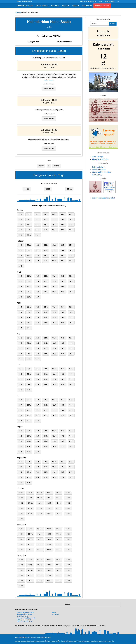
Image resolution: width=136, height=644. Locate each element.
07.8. (71, 431)
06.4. (63, 307)
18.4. (46, 317)
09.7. (29, 405)
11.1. (46, 219)
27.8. (63, 446)
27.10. (40, 514)
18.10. (68, 503)
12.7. (54, 405)
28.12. (49, 581)
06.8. (63, 431)
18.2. (46, 256)
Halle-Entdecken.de (24, 2)
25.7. (46, 415)
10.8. (37, 436)
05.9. (54, 462)
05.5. (54, 338)
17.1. (37, 225)
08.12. (30, 565)
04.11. (49, 529)
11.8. (46, 436)
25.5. (46, 354)
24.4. (37, 323)
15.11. (40, 539)
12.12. (68, 565)
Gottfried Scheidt (98, 167)
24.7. (37, 415)
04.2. (46, 245)
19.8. (54, 441)
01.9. (20, 462)
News (54, 612)
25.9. (46, 477)
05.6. (54, 369)
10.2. (37, 250)
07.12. (21, 565)
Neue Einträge (97, 157)
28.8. (71, 446)
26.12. (30, 581)
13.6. (63, 374)
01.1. (20, 214)
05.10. (58, 493)
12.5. (54, 343)
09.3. (29, 281)
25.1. (46, 230)
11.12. (58, 565)
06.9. (63, 462)
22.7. (20, 415)
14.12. (30, 570)
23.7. (29, 415)
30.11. (68, 550)
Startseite (18, 13)
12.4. (54, 312)
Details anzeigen (49, 89)
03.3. (37, 276)
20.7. (63, 410)
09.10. (40, 498)
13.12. (21, 570)
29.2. (20, 266)
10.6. (37, 374)
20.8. (63, 441)
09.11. (40, 534)
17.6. (37, 379)
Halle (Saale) (97, 175)
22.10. (49, 508)
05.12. (58, 560)
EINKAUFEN (55, 6)
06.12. (68, 560)
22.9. (20, 477)
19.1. (54, 225)
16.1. (29, 225)
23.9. (29, 477)
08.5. (20, 343)
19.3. (54, 287)
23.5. (29, 354)
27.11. (40, 550)
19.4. (54, 317)
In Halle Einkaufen (99, 170)
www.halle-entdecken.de (23, 637)
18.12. (68, 570)
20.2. (63, 256)
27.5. (63, 354)
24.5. (37, 354)
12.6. (54, 374)
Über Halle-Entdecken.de (88, 2)
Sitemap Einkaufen (54, 641)
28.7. (71, 415)
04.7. (46, 400)
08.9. (20, 467)
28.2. (71, 261)
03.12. (40, 560)
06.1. (63, 214)
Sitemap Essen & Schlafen (41, 641)
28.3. (71, 292)
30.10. (68, 514)
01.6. (20, 369)
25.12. (21, 581)
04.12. (49, 560)
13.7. (63, 405)
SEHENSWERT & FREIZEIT (25, 6)
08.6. (20, 374)
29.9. (20, 483)
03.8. (37, 431)
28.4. (71, 323)
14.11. (30, 539)
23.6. (29, 385)
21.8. (71, 441)
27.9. (63, 477)
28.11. (49, 550)
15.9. (20, 472)
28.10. (49, 514)
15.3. (20, 287)
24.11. (68, 544)
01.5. (20, 338)
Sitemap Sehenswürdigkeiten (24, 641)
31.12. (21, 586)
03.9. (37, 462)
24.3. (37, 292)
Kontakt (49, 637)
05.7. (54, 400)
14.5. (71, 343)
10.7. (37, 405)
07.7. (71, 400)
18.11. (68, 539)
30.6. (29, 390)
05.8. (54, 431)
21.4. (71, 317)
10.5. (37, 343)
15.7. (20, 410)
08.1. (20, 219)
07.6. (71, 369)
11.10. (58, 498)
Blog (101, 2)
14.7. (71, 405)
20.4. (63, 317)
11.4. (46, 312)
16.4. (29, 317)
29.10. (58, 514)
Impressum (56, 614)
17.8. (37, 441)
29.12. (58, 581)
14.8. (71, 436)
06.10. (68, 493)
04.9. (46, 462)
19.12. (21, 575)
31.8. (37, 452)
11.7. (46, 405)
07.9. (71, 462)
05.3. (54, 276)
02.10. (30, 493)
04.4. (46, 307)
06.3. (63, 276)
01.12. (21, 560)
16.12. (49, 570)
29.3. (20, 297)
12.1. (54, 219)
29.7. (20, 421)
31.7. (37, 421)
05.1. (54, 214)
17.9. (37, 472)
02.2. (29, 245)
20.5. (63, 348)
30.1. (29, 235)
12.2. (54, 250)
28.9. (71, 477)
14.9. (71, 467)
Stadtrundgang (110, 2)
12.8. (54, 436)
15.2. (20, 256)
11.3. (46, 281)
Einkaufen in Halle (22, 616)
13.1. (63, 219)
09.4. (29, 312)
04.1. (46, 214)
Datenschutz (35, 637)
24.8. (37, 446)
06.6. (63, 369)
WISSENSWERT (87, 6)
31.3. (37, 297)
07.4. (71, 307)
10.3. (37, 281)
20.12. (30, 575)
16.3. (29, 287)
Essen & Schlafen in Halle (25, 614)
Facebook (41, 166)
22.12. (49, 575)
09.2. (29, 250)
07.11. (21, 534)
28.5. (71, 354)
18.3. (46, 287)
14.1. (71, 219)
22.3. (20, 292)
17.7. (37, 410)
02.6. (29, 369)
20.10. (30, 508)
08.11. (30, 534)
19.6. (54, 379)
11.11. (58, 534)
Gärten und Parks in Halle (102, 172)
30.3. (29, 297)
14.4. (71, 312)
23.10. (58, 508)
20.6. (63, 379)
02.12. (30, 560)
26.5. (54, 354)
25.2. (46, 261)
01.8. (20, 431)
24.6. (37, 385)
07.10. (21, 498)
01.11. (21, 529)
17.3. (37, 287)
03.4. (37, 307)
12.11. (68, 534)
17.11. (58, 539)
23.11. (58, 544)
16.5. (29, 348)
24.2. (37, 261)
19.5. (54, 348)
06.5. (63, 338)
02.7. (29, 400)
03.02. (27, 189)
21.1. (71, 225)
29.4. (20, 328)
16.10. (49, 503)
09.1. (29, 219)
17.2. (37, 256)
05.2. (54, 245)
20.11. (30, 544)
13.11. (21, 539)
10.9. (37, 467)
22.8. (20, 446)
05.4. (54, 307)
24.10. (68, 508)
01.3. (20, 276)
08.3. (20, 281)
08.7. (20, 405)
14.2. (71, 250)
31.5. (37, 359)
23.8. (29, 446)
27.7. (63, 415)
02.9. (29, 462)
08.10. (30, 498)
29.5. (20, 359)
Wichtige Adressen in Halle (25, 620)
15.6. (20, 379)
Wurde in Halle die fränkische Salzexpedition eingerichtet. (49, 140)
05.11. (58, 529)
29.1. (20, 235)
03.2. (37, 245)
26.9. (54, 477)
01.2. (20, 245)
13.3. (63, 281)
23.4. (29, 323)
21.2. (71, 256)
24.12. (68, 575)
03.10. (40, 493)
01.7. (20, 400)
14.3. (71, 281)
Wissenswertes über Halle (25, 622)
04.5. (46, 338)
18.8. (46, 441)
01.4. (20, 307)
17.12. (58, 570)
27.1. (63, 230)
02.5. (29, 338)
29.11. (58, 550)
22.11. (49, 544)
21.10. (40, 508)
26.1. (54, 230)
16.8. (29, 441)
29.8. (20, 452)
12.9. (54, 467)
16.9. (29, 472)
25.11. (21, 550)
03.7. (37, 400)
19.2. (54, 256)
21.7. (71, 410)
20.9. (63, 472)
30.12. (68, 581)
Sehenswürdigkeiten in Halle (25, 612)
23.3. (29, 292)
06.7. (63, 400)
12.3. (54, 281)
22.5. (20, 354)
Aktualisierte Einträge (100, 159)
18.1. (46, 225)
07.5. (71, 338)
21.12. (40, 575)
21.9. (71, 472)
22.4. (20, 323)
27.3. (63, 292)
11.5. (46, 343)
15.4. (20, 317)
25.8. (46, 446)
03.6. (37, 369)
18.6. (46, 379)
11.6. (46, 374)
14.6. (71, 374)
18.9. (46, 472)
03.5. (37, 338)
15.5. (20, 348)
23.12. (58, 575)
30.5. (29, 359)
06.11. (68, 529)
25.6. (46, 385)
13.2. (63, 250)
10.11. (49, 534)
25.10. (21, 514)
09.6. (29, 374)
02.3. (29, 276)
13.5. (63, 343)
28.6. (71, 385)
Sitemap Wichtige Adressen (79, 641)
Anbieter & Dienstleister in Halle (26, 618)
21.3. (71, 287)
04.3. (46, 276)
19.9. (54, 472)
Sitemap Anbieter (66, 641)
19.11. (21, 544)
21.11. (40, 544)
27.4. (63, 323)
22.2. (20, 261)
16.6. (29, 379)
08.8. (20, 436)
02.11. (30, 529)
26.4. (54, 323)
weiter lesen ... (49, 80)
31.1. (37, 235)
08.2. (20, 250)
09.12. (40, 565)
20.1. (63, 225)
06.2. (63, 245)
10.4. (37, 312)
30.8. (29, 452)
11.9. (46, 467)
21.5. (71, 348)
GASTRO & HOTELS (42, 6)
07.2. (71, 245)
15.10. (40, 503)
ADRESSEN (76, 6)
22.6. (20, 385)
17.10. (58, 503)
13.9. (63, 467)
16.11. (49, 539)
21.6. (71, 379)
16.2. (29, 256)
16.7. (29, 410)
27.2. (63, 261)
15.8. (20, 441)
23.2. (29, 261)
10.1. (37, 219)
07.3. (71, 276)
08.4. (20, 312)
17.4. (37, 317)
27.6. (63, 385)
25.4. (46, 323)
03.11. (40, 529)
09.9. (29, 467)
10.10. (49, 498)
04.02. (48, 189)
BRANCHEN (66, 6)
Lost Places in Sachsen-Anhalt (104, 198)
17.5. (37, 348)
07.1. (71, 214)
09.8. (29, 436)
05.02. (69, 189)
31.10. (21, 519)
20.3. (63, 287)
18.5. (46, 348)
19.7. (54, 410)
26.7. (54, 415)
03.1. (37, 214)
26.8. (54, 446)
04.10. (49, 493)
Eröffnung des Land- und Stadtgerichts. (49, 110)
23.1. (29, 230)
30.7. (29, 421)
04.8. (46, 431)
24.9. (37, 477)
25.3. (46, 292)
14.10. (30, 503)
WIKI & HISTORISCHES (102, 6)
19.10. (21, 508)
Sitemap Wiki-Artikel (108, 641)
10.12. (49, 565)
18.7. (46, 410)
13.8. (63, 436)
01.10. (21, 493)
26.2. (54, 261)
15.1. (20, 225)
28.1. (71, 230)
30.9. (29, 483)
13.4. (63, 312)
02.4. (29, 307)
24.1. (37, 230)
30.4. (29, 328)
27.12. (40, 581)
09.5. (29, 343)
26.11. (30, 550)
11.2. (46, 250)
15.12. (40, 570)
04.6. (46, 369)
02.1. (29, 214)
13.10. (21, 503)
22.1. (20, 230)
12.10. (68, 498)
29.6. (20, 390)
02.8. (29, 431)
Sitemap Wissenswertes (95, 641)
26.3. (54, 292)
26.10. (30, 514)
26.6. (54, 385)
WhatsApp (57, 166)
